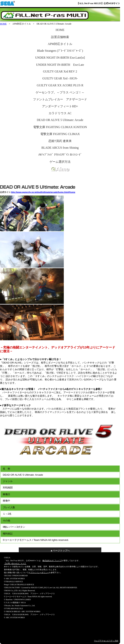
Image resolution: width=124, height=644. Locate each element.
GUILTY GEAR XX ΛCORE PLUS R (60, 85)
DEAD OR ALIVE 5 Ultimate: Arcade (60, 120)
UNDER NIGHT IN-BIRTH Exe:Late (60, 65)
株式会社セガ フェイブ (52, 561)
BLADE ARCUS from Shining (60, 148)
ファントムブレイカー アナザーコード (60, 99)
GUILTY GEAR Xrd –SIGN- (60, 78)
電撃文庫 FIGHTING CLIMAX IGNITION (60, 127)
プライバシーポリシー (40, 573)
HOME (3, 24)
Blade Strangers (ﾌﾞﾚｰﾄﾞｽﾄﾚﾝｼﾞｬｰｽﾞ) (60, 51)
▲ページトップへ (60, 550)
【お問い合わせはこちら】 (15, 564)
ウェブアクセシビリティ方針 (106, 641)
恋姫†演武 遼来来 (60, 141)
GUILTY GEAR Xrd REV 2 (60, 71)
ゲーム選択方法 (60, 162)
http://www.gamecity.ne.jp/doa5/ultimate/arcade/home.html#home (43, 192)
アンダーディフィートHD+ (60, 106)
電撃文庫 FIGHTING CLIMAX (60, 134)
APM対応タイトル (60, 44)
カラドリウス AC (60, 113)
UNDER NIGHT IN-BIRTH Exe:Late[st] (60, 58)
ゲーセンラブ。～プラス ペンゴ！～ (60, 92)
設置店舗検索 (60, 37)
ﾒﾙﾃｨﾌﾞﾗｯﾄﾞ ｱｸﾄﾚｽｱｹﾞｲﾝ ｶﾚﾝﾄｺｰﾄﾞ (60, 155)
